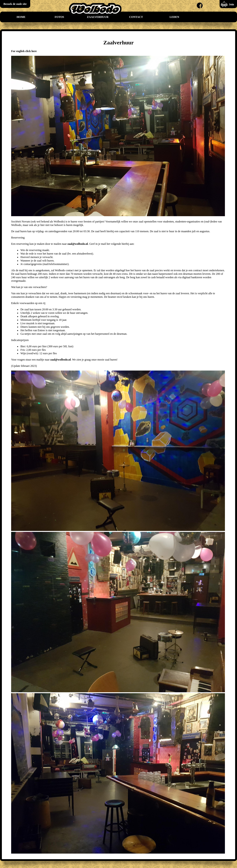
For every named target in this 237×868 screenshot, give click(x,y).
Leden (174, 17)
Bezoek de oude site (15, 4)
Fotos (59, 17)
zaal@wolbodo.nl (78, 244)
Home (21, 17)
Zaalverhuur (98, 17)
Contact (136, 17)
